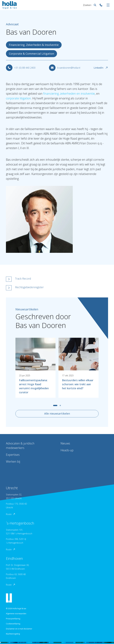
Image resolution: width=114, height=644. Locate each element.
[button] (42, 279)
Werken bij (13, 461)
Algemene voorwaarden (16, 614)
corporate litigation (18, 98)
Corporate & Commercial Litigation (31, 54)
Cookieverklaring (13, 624)
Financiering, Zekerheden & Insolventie (34, 45)
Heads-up (67, 450)
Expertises (13, 455)
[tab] (55, 405)
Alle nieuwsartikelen (57, 414)
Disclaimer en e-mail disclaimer (19, 629)
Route (11, 514)
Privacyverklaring (13, 619)
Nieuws (65, 443)
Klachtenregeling (13, 634)
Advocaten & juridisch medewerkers (20, 446)
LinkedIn (101, 68)
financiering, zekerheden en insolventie (69, 94)
